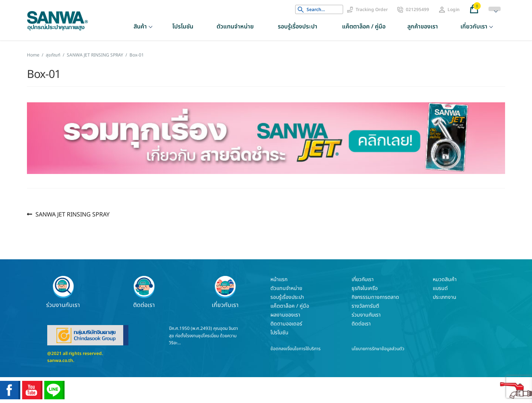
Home (33, 55)
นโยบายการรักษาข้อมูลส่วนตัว (378, 349)
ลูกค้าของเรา (423, 27)
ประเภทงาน (445, 297)
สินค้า (140, 27)
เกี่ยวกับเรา (474, 27)
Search (301, 10)
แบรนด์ (440, 288)
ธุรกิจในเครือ (365, 288)
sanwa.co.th (60, 361)
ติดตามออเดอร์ (286, 324)
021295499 (417, 10)
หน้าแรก (279, 279)
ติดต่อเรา (144, 292)
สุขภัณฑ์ (53, 55)
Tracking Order (372, 10)
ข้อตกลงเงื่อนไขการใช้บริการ (296, 349)
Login (454, 10)
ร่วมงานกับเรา (63, 292)
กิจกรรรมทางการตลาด (375, 297)
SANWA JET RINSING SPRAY (95, 55)
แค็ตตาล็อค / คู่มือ (364, 27)
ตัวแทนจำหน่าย (235, 27)
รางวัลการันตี (365, 306)
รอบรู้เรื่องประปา (298, 27)
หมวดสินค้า (445, 279)
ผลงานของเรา (285, 315)
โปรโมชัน (183, 27)
